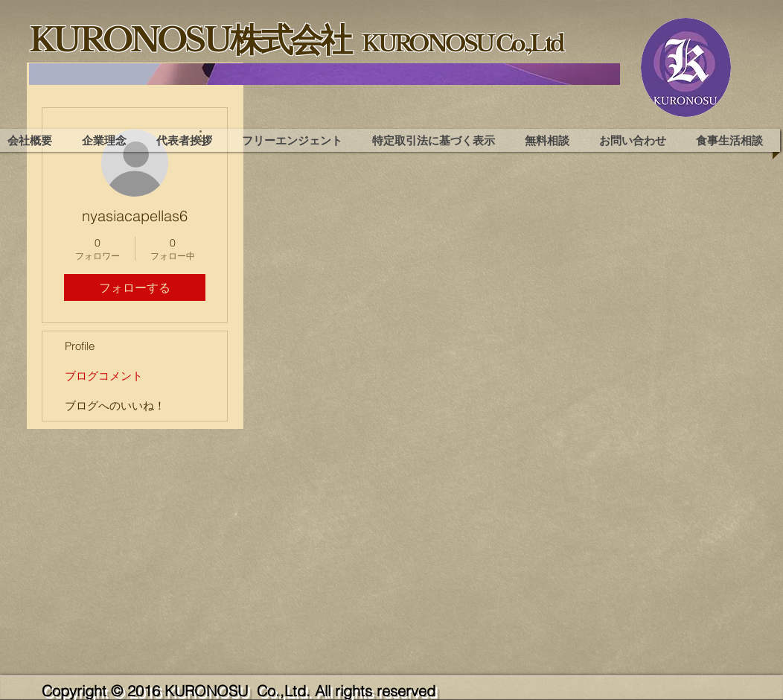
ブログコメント (104, 376)
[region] (325, 74)
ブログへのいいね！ (115, 405)
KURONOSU (208, 691)
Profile (80, 346)
